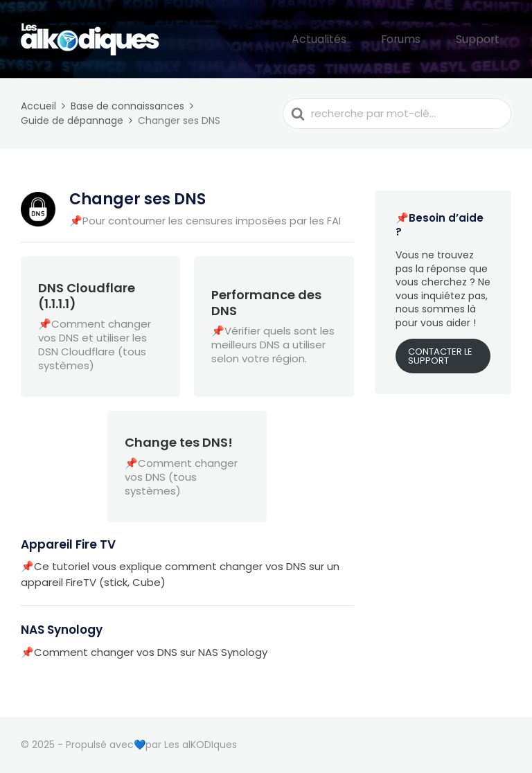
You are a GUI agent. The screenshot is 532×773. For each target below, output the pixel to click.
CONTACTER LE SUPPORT (440, 356)
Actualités (356, 39)
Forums (423, 39)
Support (485, 39)
